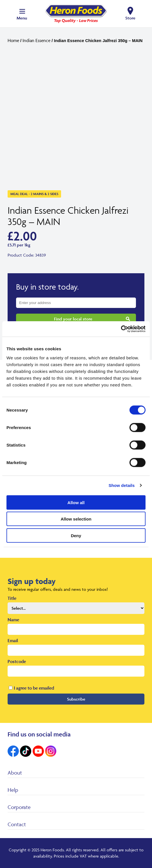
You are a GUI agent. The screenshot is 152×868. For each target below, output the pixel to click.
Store (130, 18)
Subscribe (76, 699)
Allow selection (76, 519)
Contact (17, 824)
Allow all (76, 502)
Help (13, 790)
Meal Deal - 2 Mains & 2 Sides (34, 194)
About (15, 773)
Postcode (17, 661)
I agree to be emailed (34, 688)
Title (12, 598)
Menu (22, 18)
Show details (122, 485)
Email (13, 640)
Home (13, 40)
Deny (76, 535)
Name (13, 620)
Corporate (19, 807)
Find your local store (73, 319)
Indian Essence (36, 40)
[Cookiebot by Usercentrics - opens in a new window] (121, 329)
